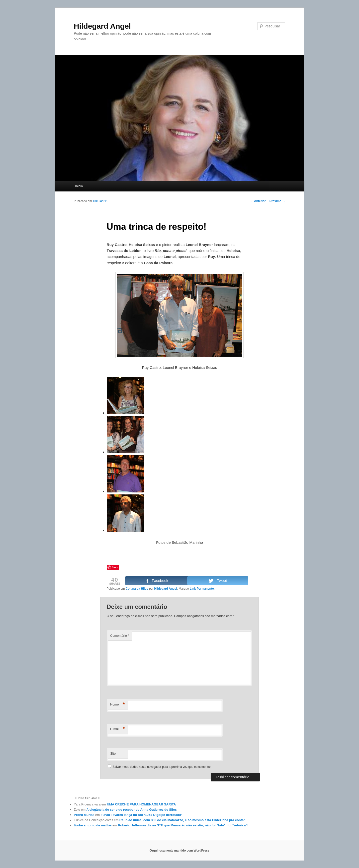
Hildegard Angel (102, 26)
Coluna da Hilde (137, 589)
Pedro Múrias (84, 815)
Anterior (258, 201)
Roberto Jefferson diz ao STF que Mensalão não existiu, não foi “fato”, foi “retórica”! (183, 825)
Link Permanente (202, 589)
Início (79, 186)
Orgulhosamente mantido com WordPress (179, 851)
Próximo (277, 201)
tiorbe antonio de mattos (93, 825)
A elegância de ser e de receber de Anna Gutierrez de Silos (132, 810)
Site (113, 753)
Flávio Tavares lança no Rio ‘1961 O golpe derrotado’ (141, 815)
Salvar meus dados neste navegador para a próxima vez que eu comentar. (162, 767)
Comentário (120, 636)
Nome (118, 705)
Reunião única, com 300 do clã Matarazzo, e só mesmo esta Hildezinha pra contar (182, 820)
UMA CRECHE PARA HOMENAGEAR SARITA (141, 804)
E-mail (118, 729)
